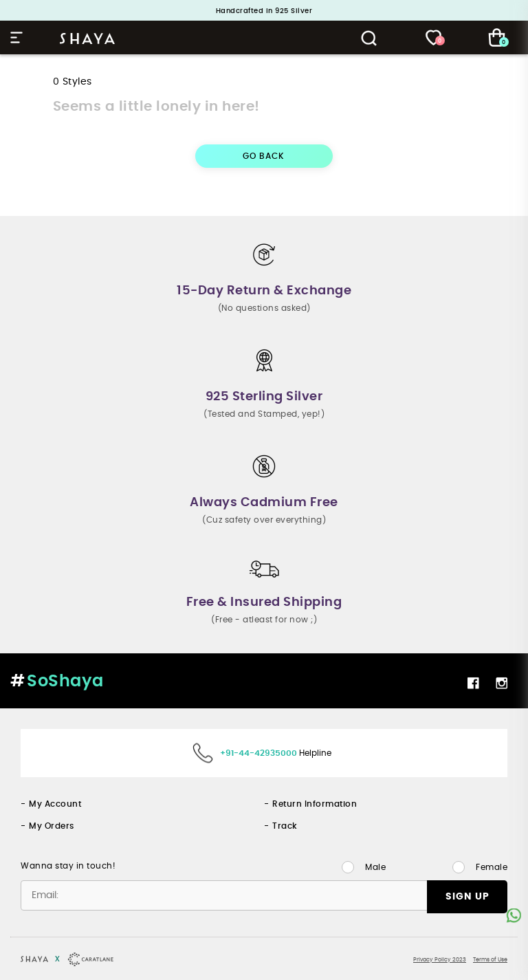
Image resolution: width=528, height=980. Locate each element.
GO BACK (264, 156)
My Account (55, 804)
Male (375, 867)
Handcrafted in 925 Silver (264, 11)
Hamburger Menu (16, 37)
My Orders (52, 826)
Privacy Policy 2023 (440, 960)
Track (285, 826)
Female (492, 867)
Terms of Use (490, 960)
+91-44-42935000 (258, 753)
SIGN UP (467, 897)
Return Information (315, 804)
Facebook (473, 683)
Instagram (502, 683)
